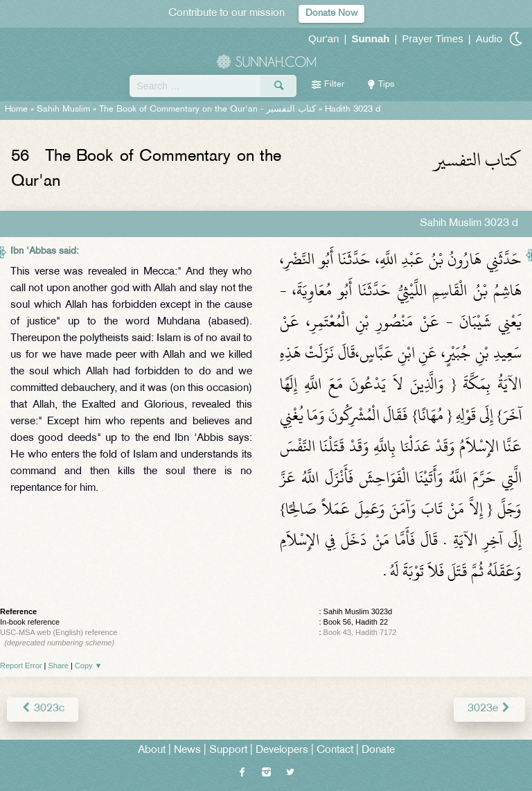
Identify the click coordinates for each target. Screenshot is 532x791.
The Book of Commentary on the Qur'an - (207, 110)
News (187, 750)
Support (228, 750)
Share (59, 666)
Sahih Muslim (63, 110)
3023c (43, 709)
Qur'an (324, 38)
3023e (489, 709)
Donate (378, 750)
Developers (282, 750)
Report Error (21, 666)
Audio (489, 38)
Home (16, 110)
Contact (335, 750)
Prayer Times (432, 38)
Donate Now (331, 14)
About (152, 750)
